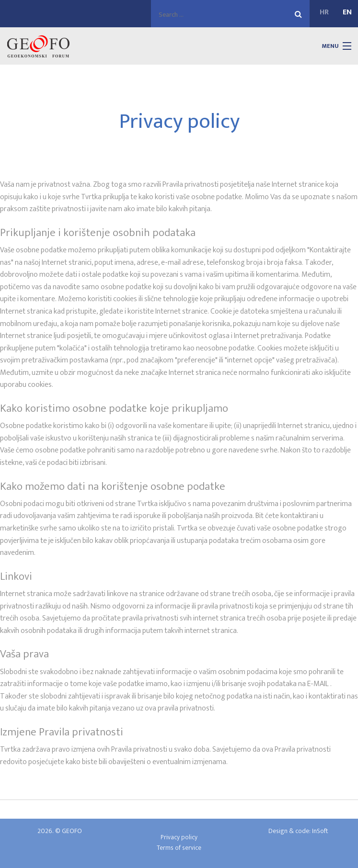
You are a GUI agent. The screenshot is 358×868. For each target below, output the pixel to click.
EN (347, 12)
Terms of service (179, 848)
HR (324, 12)
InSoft (320, 831)
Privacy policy (179, 837)
